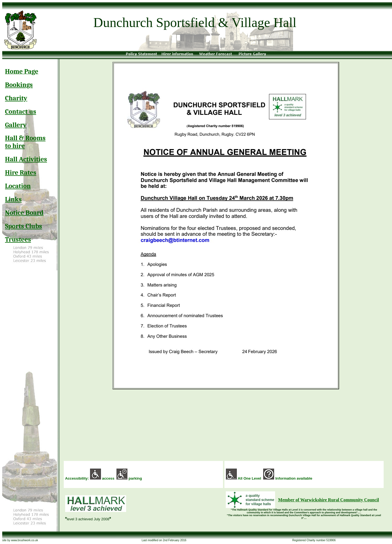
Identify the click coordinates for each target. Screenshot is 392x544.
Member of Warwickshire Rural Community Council (329, 500)
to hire (15, 146)
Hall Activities (26, 159)
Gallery (16, 125)
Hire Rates (21, 173)
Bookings (19, 85)
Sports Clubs (24, 226)
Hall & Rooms (25, 138)
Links (13, 199)
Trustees (18, 239)
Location (18, 186)
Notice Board (24, 213)
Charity (16, 98)
